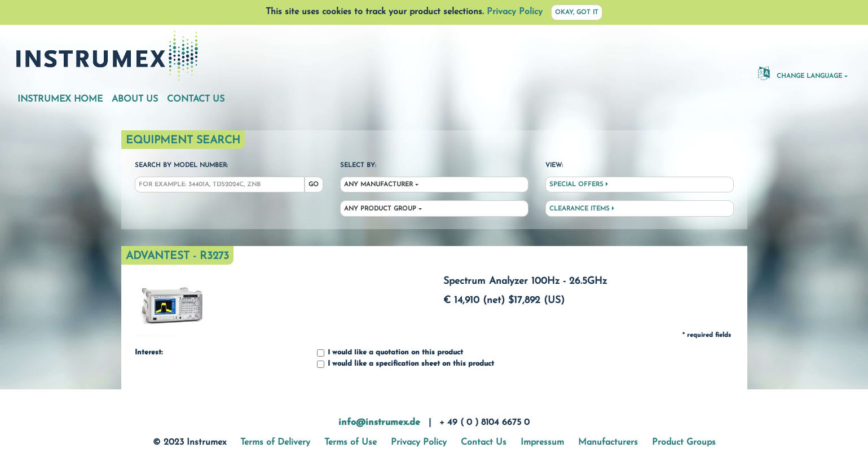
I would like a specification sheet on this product (406, 364)
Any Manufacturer (378, 185)
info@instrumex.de (379, 423)
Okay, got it (577, 13)
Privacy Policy (515, 12)
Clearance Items (582, 209)
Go (314, 185)
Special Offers (579, 185)
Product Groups (684, 442)
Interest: (149, 353)
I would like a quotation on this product (390, 353)
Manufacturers (608, 442)
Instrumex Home (60, 99)
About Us (135, 99)
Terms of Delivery (275, 442)
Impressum (542, 442)
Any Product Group (380, 209)
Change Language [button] (800, 73)
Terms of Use (351, 442)
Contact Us (196, 99)
